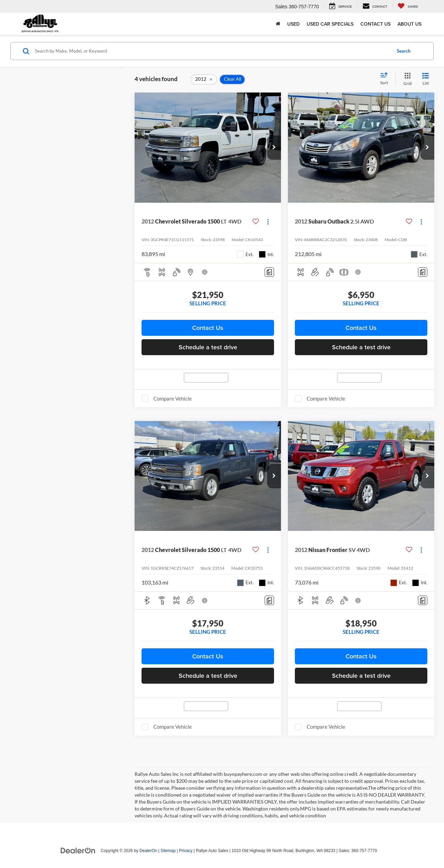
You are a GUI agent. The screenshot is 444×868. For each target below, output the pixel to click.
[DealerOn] (78, 850)
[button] (274, 148)
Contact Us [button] (208, 328)
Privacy (186, 851)
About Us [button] (409, 24)
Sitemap (168, 851)
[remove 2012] (204, 79)
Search (404, 51)
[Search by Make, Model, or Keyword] (212, 51)
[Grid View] (406, 79)
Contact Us (375, 24)
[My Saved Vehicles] (408, 6)
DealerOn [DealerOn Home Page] (148, 851)
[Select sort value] (386, 79)
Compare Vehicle (173, 398)
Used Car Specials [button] (330, 24)
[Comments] (269, 272)
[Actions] (268, 222)
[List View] (426, 79)
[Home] (278, 24)
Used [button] (293, 24)
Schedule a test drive (208, 347)
